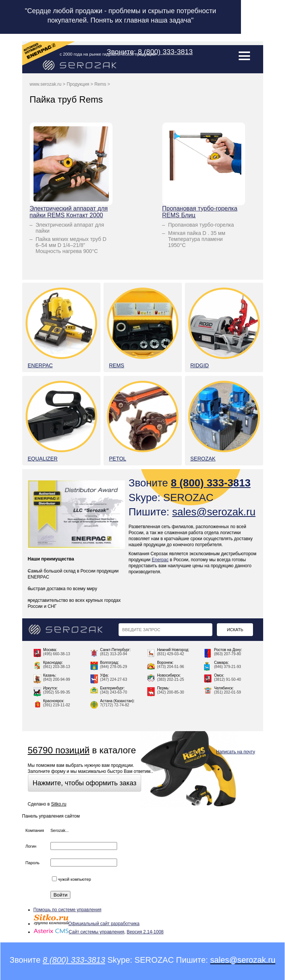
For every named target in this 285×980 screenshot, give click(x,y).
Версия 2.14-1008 (145, 932)
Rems (100, 84)
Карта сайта (197, 752)
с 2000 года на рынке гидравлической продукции (108, 54)
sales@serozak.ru (214, 512)
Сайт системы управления (79, 932)
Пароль (33, 863)
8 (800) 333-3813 (165, 52)
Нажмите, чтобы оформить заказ (85, 783)
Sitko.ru (59, 804)
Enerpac (160, 560)
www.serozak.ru (46, 84)
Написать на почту (235, 752)
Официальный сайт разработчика (87, 924)
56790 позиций (59, 750)
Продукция (78, 84)
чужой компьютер (72, 879)
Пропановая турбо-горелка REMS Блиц (200, 212)
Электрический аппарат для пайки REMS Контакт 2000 (69, 212)
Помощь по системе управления (68, 910)
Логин (31, 846)
